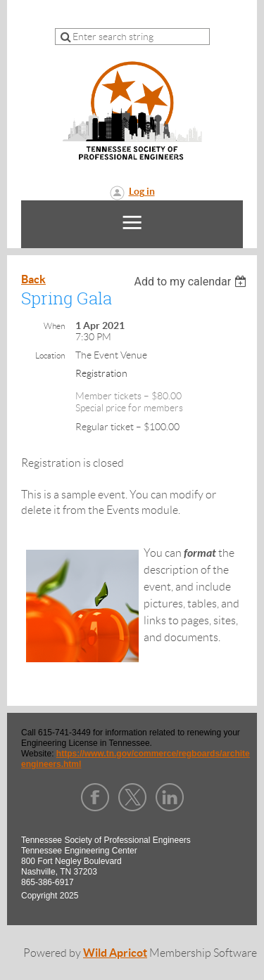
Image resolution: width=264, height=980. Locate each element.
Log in (142, 191)
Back (33, 279)
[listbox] (192, 282)
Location (50, 355)
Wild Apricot (115, 953)
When (54, 326)
